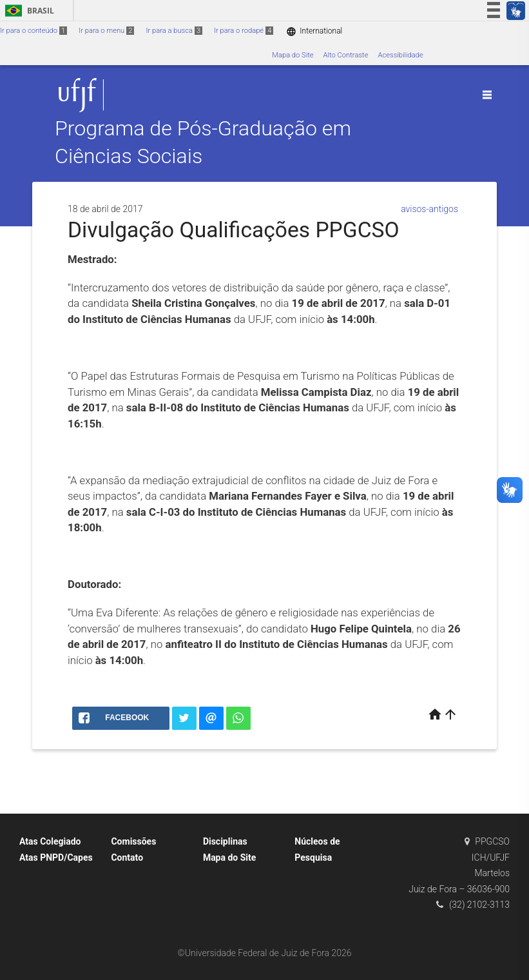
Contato (127, 857)
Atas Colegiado (50, 841)
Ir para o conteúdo (34, 31)
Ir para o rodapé (244, 31)
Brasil (27, 11)
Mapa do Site (293, 55)
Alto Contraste (346, 55)
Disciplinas (225, 841)
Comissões (133, 841)
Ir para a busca (174, 31)
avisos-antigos (429, 209)
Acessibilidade (400, 55)
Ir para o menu (106, 31)
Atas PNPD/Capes (56, 857)
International (314, 31)
